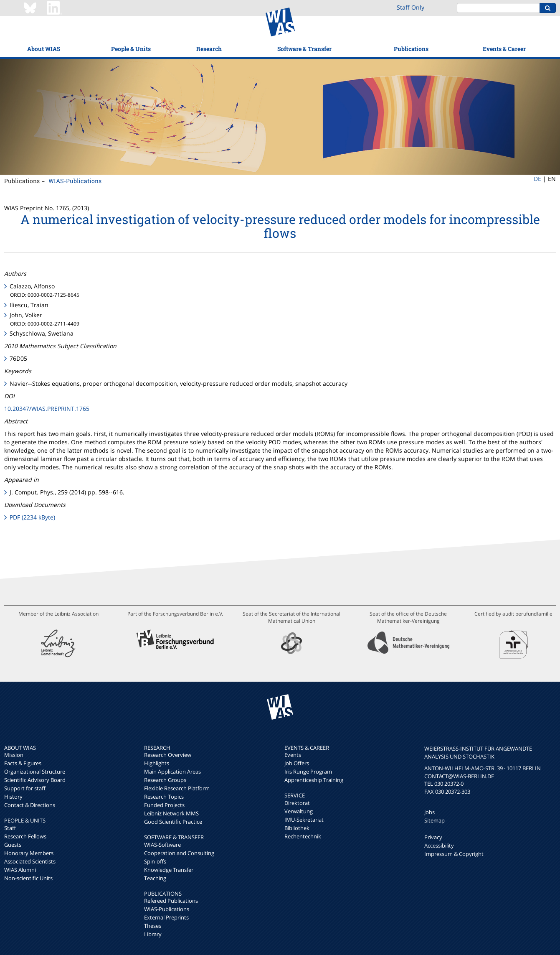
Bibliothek (297, 828)
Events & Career (504, 49)
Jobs (430, 812)
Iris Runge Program (308, 772)
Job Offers (297, 763)
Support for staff (25, 788)
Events (293, 755)
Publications (411, 49)
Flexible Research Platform (177, 788)
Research (209, 49)
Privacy (433, 837)
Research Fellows (25, 836)
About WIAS (44, 49)
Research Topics (164, 797)
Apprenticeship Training (314, 780)
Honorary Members (29, 853)
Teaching (155, 878)
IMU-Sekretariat (304, 820)
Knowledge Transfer (169, 870)
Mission (14, 755)
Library (153, 934)
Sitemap (435, 820)
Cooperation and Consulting (179, 853)
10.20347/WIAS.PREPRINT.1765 (47, 409)
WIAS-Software (162, 845)
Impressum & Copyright (454, 854)
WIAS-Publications (75, 181)
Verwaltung (299, 811)
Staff (10, 828)
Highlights (157, 763)
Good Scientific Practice (173, 822)
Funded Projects (164, 805)
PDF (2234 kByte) (32, 517)
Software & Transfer (304, 49)
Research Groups (165, 780)
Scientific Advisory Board (35, 780)
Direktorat (297, 803)
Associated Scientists (30, 861)
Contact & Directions (30, 805)
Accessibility (439, 845)
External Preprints (166, 917)
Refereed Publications (171, 901)
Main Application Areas (172, 772)
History (13, 797)
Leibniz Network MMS (171, 813)
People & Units (131, 49)
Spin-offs (155, 861)
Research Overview (168, 755)
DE (537, 179)
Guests (13, 845)
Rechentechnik (303, 836)
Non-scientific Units (28, 878)
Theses (153, 926)
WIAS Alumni (20, 870)
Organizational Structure (35, 772)
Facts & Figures (23, 763)
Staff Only (410, 7)
